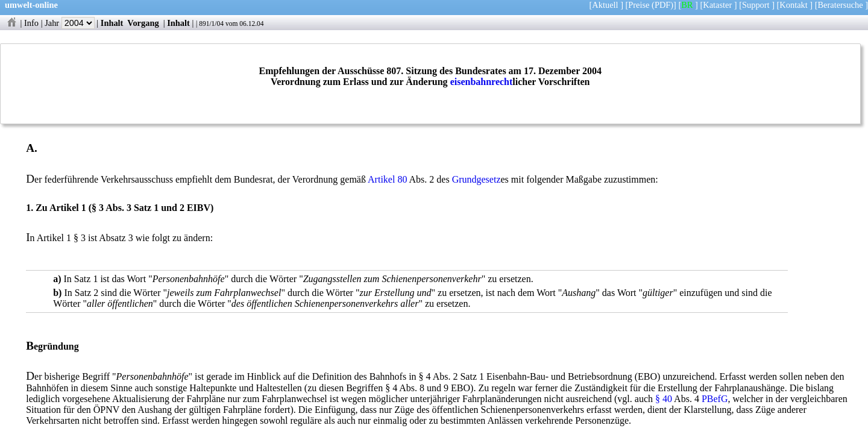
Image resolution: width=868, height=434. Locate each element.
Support (756, 5)
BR (687, 5)
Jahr (70, 23)
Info (31, 23)
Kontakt (793, 5)
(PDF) (662, 5)
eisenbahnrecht (482, 82)
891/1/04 (211, 24)
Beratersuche (841, 5)
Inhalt (112, 23)
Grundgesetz (476, 179)
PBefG (715, 399)
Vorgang (143, 23)
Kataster (717, 5)
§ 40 (664, 399)
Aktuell (605, 5)
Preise (639, 5)
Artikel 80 (387, 179)
